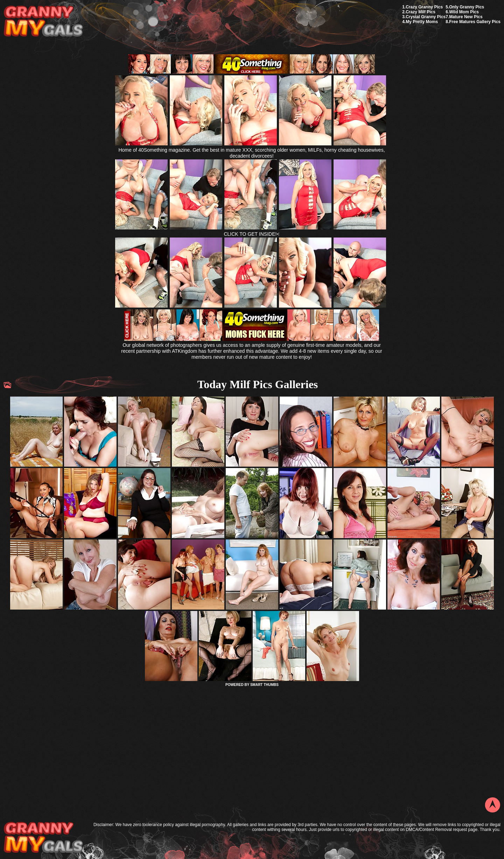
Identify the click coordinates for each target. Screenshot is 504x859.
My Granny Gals (43, 22)
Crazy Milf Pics (421, 12)
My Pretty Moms (422, 22)
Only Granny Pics (467, 7)
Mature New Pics (466, 17)
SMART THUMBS (264, 685)
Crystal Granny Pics (426, 17)
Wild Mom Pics (464, 12)
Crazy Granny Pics (424, 7)
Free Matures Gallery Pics (475, 22)
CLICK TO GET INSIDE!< (251, 234)
